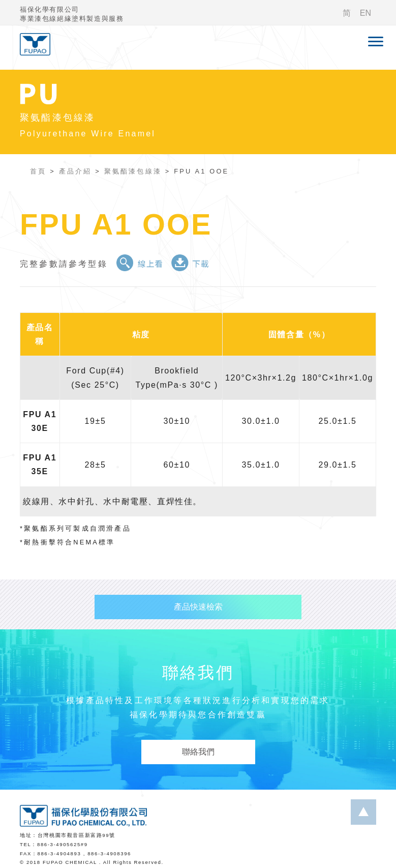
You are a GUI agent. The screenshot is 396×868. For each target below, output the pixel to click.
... (363, 812)
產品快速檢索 (198, 607)
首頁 (38, 171)
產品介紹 (75, 171)
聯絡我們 (198, 752)
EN (365, 13)
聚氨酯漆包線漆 (133, 171)
